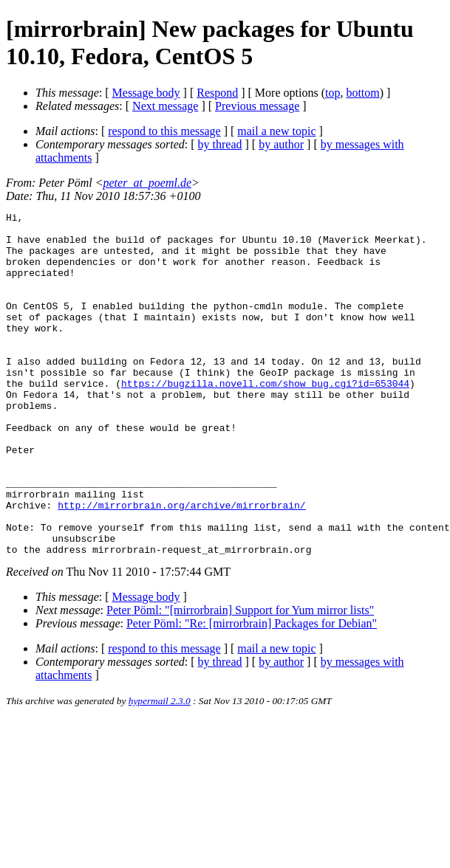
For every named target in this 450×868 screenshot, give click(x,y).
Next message (165, 106)
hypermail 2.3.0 (160, 769)
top (333, 93)
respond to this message (164, 131)
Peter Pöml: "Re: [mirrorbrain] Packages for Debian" (252, 692)
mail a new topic (276, 131)
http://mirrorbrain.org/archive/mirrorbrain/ (181, 565)
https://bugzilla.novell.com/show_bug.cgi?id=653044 (265, 418)
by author (281, 144)
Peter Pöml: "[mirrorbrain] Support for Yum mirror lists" (240, 679)
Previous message (257, 106)
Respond (217, 93)
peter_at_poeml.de (148, 183)
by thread (220, 144)
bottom (362, 93)
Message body (146, 93)
